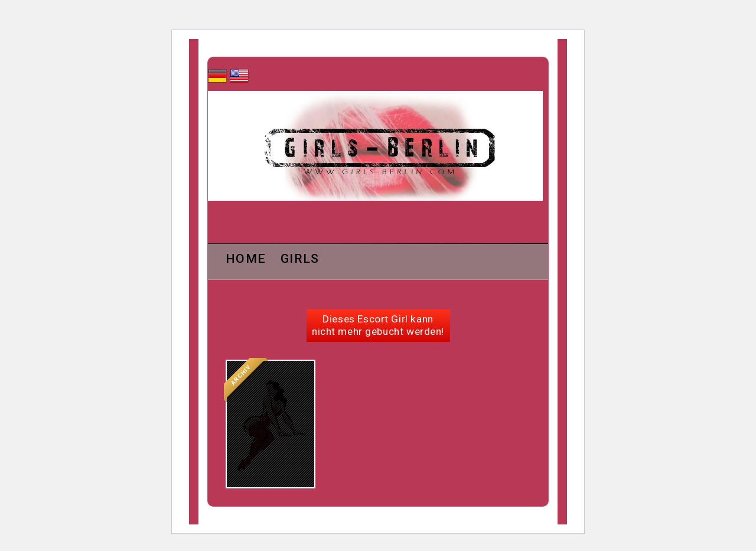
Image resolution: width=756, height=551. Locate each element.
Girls (300, 259)
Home (246, 259)
